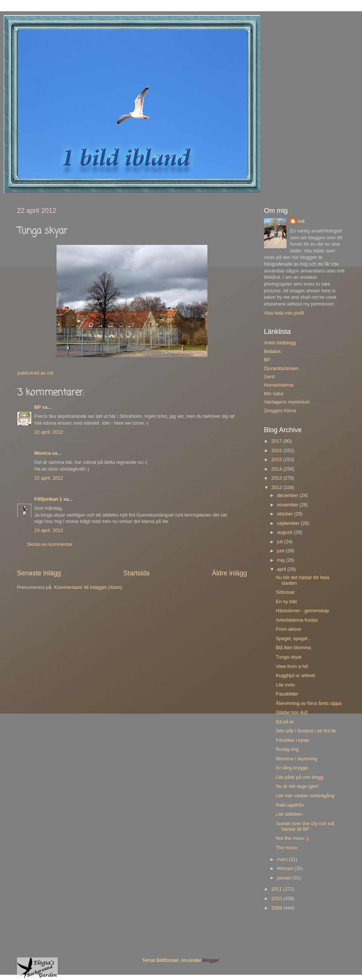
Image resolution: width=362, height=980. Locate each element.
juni (281, 551)
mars (283, 859)
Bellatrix (272, 352)
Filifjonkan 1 (48, 499)
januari (285, 878)
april (282, 569)
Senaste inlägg (39, 573)
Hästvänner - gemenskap (302, 611)
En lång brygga (292, 768)
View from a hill (292, 667)
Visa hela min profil (284, 313)
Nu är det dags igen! (297, 786)
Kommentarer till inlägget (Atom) (88, 587)
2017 (277, 441)
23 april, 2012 (49, 531)
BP (38, 407)
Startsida (137, 573)
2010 (277, 899)
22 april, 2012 (49, 432)
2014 (277, 469)
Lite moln (285, 685)
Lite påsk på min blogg (299, 777)
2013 (277, 478)
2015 (277, 460)
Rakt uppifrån (290, 805)
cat (301, 221)
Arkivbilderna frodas (297, 620)
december (288, 495)
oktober (286, 514)
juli (281, 542)
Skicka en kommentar (50, 544)
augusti (285, 532)
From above (288, 629)
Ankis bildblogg (280, 343)
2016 (277, 451)
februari (286, 868)
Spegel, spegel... (293, 639)
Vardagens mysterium (287, 402)
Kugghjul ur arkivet (295, 676)
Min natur (274, 394)
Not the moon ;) (292, 838)
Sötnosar (285, 592)
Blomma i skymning (296, 759)
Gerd (269, 377)
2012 (277, 488)
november (288, 505)
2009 (277, 908)
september (289, 523)
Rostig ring (287, 749)
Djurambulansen (281, 368)
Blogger (211, 960)
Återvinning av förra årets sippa (308, 703)
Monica (42, 453)
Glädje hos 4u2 (292, 712)
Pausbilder (287, 694)
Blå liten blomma (293, 648)
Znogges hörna (280, 411)
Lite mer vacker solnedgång (305, 796)
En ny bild (286, 602)
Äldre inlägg (229, 573)
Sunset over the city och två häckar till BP (305, 826)
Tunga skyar (289, 657)
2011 (277, 889)
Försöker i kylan (292, 740)
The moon (286, 848)
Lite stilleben (289, 814)
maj (282, 560)
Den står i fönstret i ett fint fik (306, 731)
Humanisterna (279, 385)
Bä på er (285, 722)
